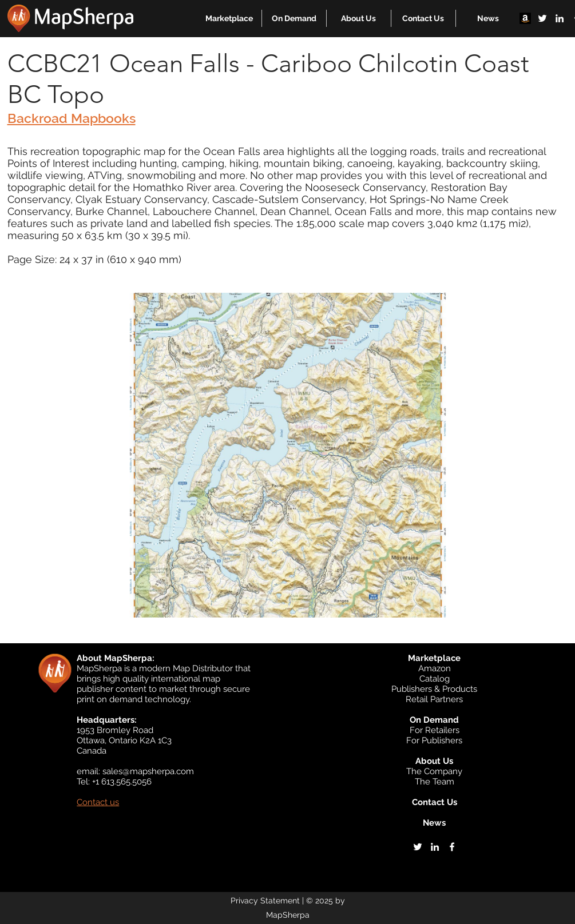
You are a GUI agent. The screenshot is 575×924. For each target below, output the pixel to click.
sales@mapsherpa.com (148, 771)
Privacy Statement (265, 901)
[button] (229, 18)
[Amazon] (525, 18)
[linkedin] (560, 18)
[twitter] (542, 18)
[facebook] (452, 847)
